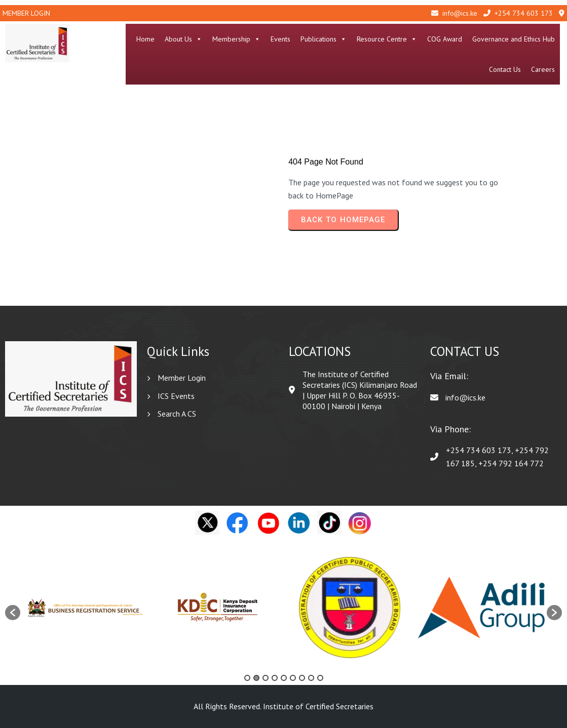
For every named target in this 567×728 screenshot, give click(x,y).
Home (147, 39)
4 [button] (275, 678)
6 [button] (293, 678)
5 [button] (284, 678)
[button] (13, 613)
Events (282, 39)
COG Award (447, 39)
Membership (238, 39)
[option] (86, 608)
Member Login (26, 13)
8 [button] (311, 678)
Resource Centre (389, 39)
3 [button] (266, 678)
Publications (326, 39)
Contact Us (507, 69)
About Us (185, 39)
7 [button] (302, 678)
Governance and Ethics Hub (516, 39)
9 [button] (320, 678)
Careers (545, 69)
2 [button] (256, 678)
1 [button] (247, 678)
